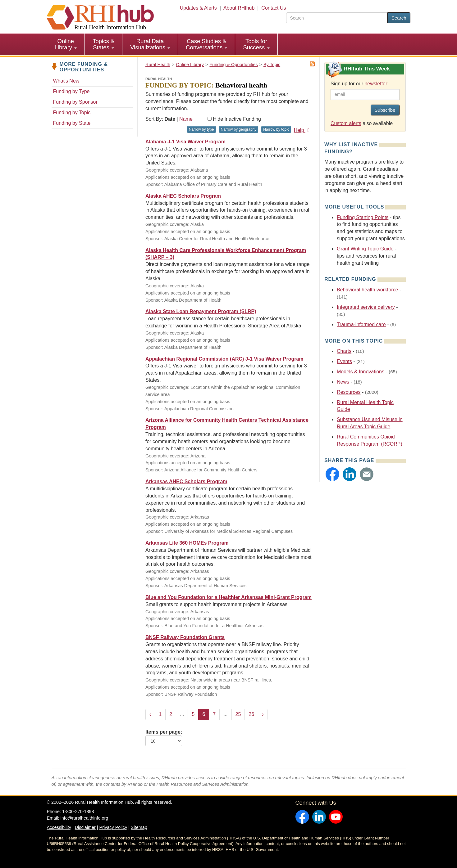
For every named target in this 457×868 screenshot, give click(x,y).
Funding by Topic (72, 112)
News (343, 382)
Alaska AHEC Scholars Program (183, 196)
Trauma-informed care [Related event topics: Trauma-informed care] (361, 324)
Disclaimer (85, 827)
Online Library (66, 44)
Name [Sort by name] (186, 119)
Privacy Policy (113, 827)
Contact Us (274, 8)
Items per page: (164, 738)
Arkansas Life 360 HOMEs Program (187, 543)
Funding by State (72, 123)
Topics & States (103, 44)
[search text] (337, 18)
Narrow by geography (239, 129)
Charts (344, 351)
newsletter (376, 84)
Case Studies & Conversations (206, 44)
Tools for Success (256, 44)
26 (251, 714)
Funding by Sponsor (75, 102)
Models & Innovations (361, 372)
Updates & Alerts (198, 8)
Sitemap (139, 827)
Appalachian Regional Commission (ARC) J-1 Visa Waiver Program (224, 359)
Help (303, 130)
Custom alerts (346, 123)
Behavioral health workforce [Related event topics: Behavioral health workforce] (367, 290)
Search (399, 18)
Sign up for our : (360, 84)
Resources (349, 392)
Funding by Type (71, 91)
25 (238, 714)
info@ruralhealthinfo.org (84, 818)
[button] (332, 474)
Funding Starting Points (363, 217)
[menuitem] (66, 44)
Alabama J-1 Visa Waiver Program (185, 142)
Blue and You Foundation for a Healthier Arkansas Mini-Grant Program (229, 597)
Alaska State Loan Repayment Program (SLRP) (201, 311)
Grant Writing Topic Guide (365, 249)
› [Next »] (263, 714)
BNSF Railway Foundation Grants (185, 637)
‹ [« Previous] (150, 714)
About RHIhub (239, 8)
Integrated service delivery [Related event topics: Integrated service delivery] (366, 307)
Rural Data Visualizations (150, 44)
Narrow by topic (276, 129)
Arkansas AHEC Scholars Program (186, 481)
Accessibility (59, 827)
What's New (66, 81)
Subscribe (385, 110)
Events (344, 361)
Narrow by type (201, 129)
